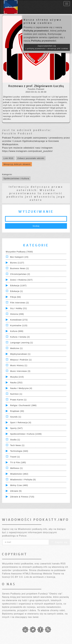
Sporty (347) (16, 428)
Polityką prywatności (36, 31)
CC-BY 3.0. (17, 577)
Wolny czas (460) (19, 485)
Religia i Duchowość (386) (23, 405)
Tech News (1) (17, 445)
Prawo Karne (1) (18, 400)
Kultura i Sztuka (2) (20, 337)
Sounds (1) (16, 417)
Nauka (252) (16, 383)
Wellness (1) (17, 468)
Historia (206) (17, 314)
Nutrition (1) (16, 394)
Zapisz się (59, 542)
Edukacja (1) (17, 291)
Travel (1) (15, 457)
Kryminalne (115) (19, 325)
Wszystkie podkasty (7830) (19, 252)
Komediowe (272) (19, 320)
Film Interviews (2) (20, 303)
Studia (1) (15, 440)
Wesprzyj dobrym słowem (17, 164)
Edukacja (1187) (18, 286)
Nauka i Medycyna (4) (21, 388)
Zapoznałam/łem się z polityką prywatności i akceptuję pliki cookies (47, 47)
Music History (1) (19, 365)
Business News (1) (20, 268)
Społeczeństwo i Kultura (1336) (26, 434)
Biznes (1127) (17, 263)
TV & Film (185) (18, 462)
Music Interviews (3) (20, 371)
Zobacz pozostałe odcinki (31, 158)
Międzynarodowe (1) (20, 354)
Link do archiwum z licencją (40, 577)
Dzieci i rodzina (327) (21, 280)
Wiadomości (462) (19, 474)
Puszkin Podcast (17, 133)
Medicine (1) (16, 348)
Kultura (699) (17, 331)
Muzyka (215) (17, 377)
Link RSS (8, 158)
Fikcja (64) (16, 297)
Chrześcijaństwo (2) (20, 274)
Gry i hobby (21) (19, 308)
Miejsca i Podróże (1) (21, 360)
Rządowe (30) (17, 411)
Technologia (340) (19, 451)
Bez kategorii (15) (19, 257)
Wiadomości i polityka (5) (23, 480)
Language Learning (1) (22, 343)
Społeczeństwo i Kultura (16, 178)
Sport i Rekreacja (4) (21, 423)
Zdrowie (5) (16, 491)
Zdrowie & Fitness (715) (22, 497)
